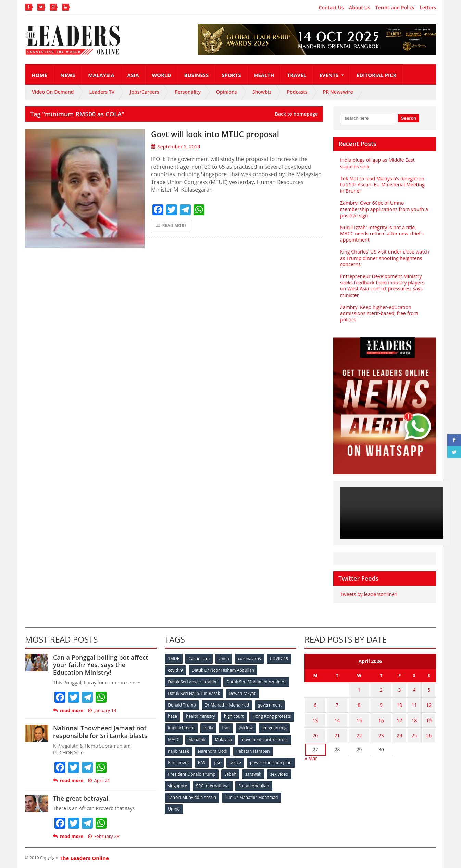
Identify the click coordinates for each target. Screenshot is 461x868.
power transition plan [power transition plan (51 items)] (189, 771)
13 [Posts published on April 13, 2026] (316, 716)
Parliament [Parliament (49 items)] (221, 760)
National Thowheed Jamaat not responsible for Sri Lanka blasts (99, 732)
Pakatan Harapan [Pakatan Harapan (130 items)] (185, 760)
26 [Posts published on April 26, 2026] (430, 729)
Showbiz (262, 92)
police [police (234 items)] (279, 760)
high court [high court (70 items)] (235, 715)
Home (39, 75)
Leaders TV (102, 92)
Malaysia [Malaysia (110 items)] (282, 737)
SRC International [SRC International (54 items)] (266, 783)
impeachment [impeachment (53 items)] (229, 726)
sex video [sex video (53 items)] (202, 783)
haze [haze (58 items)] (173, 715)
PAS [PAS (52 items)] (245, 760)
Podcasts (297, 92)
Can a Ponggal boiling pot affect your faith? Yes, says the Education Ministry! (104, 665)
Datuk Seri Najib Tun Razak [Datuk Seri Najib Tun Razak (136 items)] (194, 692)
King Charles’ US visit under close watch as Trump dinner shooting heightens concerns (384, 258)
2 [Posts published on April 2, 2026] (388, 689)
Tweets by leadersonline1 (368, 594)
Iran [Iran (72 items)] (274, 726)
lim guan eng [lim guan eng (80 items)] (204, 737)
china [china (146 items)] (225, 658)
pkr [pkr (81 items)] (261, 760)
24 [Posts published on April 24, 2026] (406, 729)
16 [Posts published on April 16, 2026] (388, 716)
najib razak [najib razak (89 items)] (235, 749)
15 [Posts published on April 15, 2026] (364, 716)
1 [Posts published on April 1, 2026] (364, 689)
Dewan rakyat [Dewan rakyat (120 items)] (242, 692)
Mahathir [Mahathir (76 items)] (255, 737)
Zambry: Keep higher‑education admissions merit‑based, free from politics (379, 313)
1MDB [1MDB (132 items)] (174, 658)
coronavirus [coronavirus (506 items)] (251, 658)
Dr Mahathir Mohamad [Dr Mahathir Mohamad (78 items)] (227, 704)
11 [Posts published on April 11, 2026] (418, 702)
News (68, 75)
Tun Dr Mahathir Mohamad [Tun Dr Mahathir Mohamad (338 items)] (194, 805)
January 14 (102, 710)
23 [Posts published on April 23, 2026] (388, 729)
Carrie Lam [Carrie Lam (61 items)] (200, 658)
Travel (297, 75)
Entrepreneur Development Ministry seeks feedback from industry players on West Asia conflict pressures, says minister (382, 286)
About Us (360, 8)
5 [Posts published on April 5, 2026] (430, 689)
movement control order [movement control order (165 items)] (192, 749)
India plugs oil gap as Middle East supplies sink (377, 163)
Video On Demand (53, 92)
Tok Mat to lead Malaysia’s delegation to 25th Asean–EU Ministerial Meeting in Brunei (385, 185)
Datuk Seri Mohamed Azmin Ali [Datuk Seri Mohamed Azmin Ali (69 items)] (256, 681)
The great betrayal (80, 798)
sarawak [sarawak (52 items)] (176, 783)
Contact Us (331, 8)
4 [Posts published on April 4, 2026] (418, 689)
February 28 (103, 836)
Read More (171, 226)
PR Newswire (338, 92)
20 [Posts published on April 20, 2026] (316, 729)
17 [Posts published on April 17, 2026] (406, 716)
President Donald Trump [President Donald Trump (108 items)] (242, 771)
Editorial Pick (377, 75)
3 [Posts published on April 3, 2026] (406, 689)
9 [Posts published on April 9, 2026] (388, 702)
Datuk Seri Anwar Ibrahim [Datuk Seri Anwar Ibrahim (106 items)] (193, 681)
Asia (133, 75)
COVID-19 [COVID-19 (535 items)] (281, 658)
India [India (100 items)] (257, 726)
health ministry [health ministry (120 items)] (201, 715)
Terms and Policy (395, 8)
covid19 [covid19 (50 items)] (176, 670)
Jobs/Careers (145, 92)
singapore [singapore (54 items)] (230, 783)
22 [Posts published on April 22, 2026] (364, 729)
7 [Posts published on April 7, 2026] (340, 702)
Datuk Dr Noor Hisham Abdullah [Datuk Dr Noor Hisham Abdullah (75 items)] (223, 670)
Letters (428, 8)
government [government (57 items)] (270, 704)
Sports (231, 75)
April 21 (99, 781)
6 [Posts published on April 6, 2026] (316, 702)
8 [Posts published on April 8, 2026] (364, 702)
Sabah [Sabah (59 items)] (281, 771)
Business (196, 75)
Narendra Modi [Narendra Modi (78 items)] (270, 749)
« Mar (311, 751)
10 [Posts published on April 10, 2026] (406, 702)
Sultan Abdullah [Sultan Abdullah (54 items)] (183, 794)
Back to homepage (296, 114)
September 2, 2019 (175, 147)
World (162, 75)
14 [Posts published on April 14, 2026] (340, 716)
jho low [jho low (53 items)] (175, 737)
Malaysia (101, 75)
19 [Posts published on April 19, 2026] (430, 716)
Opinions (227, 92)
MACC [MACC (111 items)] (231, 737)
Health (264, 75)
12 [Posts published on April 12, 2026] (430, 702)
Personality (188, 92)
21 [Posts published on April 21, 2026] (340, 729)
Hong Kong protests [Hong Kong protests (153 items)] (187, 726)
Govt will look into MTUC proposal (224, 134)
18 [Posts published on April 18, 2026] (418, 716)
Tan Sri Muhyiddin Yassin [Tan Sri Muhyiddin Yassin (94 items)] (232, 794)
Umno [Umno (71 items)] (236, 805)
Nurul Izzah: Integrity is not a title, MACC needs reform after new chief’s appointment (381, 234)
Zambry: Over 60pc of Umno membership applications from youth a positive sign (384, 209)
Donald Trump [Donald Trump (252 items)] (182, 704)
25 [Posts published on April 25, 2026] (418, 729)
